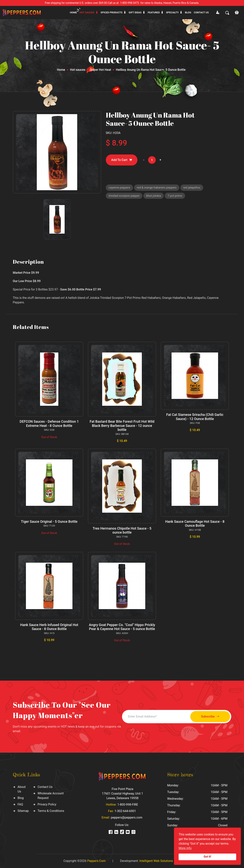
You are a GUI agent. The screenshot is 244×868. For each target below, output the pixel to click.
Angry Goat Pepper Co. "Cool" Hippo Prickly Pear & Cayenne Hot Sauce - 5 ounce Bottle (122, 627)
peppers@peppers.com (127, 817)
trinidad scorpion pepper (124, 196)
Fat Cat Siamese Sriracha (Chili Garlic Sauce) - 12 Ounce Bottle (195, 417)
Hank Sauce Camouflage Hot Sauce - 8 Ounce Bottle (195, 524)
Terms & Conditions (51, 811)
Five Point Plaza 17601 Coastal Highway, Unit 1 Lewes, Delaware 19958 (122, 794)
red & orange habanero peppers (157, 188)
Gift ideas (135, 12)
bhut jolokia (154, 196)
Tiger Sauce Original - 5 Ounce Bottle (49, 522)
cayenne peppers (119, 188)
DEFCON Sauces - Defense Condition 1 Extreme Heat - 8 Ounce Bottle (49, 424)
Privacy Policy (47, 804)
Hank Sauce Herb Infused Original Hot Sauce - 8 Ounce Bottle (49, 627)
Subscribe (210, 716)
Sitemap (23, 811)
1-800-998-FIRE (128, 805)
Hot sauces (87, 12)
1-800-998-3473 (130, 3)
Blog (188, 12)
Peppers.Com (96, 861)
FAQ (20, 804)
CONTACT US (201, 12)
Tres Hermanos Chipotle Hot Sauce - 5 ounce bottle (122, 530)
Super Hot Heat (101, 70)
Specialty (172, 12)
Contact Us (45, 787)
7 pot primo (175, 196)
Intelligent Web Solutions (156, 861)
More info (185, 848)
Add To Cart (122, 160)
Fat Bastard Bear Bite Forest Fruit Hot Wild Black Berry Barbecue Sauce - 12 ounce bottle (122, 426)
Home (73, 12)
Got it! (207, 857)
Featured (154, 12)
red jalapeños (192, 188)
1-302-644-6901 (125, 811)
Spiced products (112, 12)
